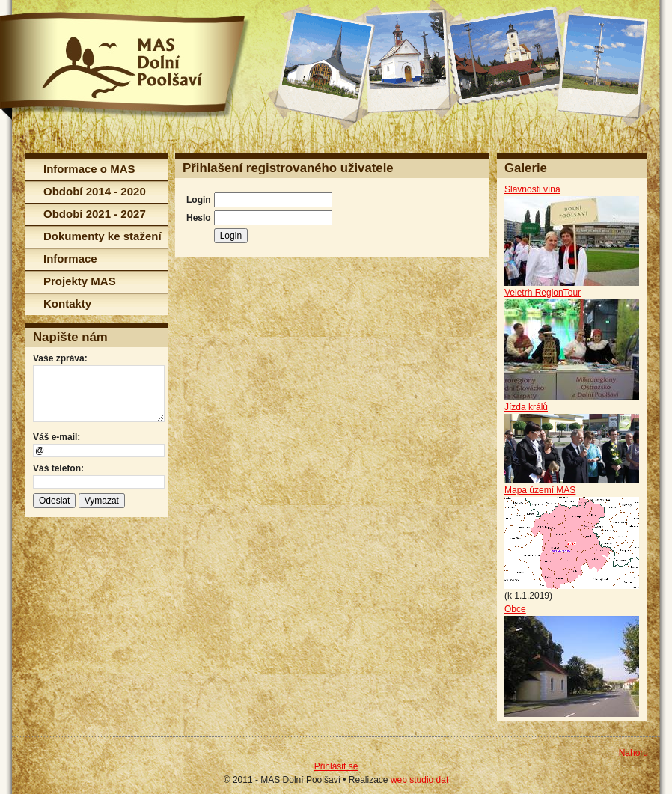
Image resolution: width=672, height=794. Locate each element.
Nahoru (633, 753)
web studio (412, 780)
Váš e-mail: (56, 437)
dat (443, 780)
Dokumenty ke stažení (103, 236)
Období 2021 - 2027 (95, 214)
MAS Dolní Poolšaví (125, 66)
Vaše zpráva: (60, 358)
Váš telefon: (58, 468)
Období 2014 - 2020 (95, 191)
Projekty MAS (80, 281)
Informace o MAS (89, 169)
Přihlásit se (336, 766)
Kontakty (67, 303)
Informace (70, 259)
